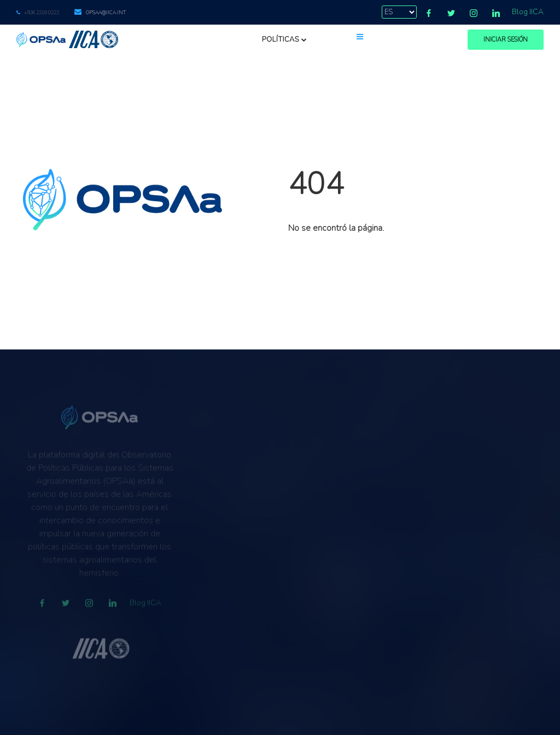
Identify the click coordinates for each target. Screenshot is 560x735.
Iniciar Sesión (506, 40)
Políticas (285, 39)
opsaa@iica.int (106, 13)
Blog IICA (528, 12)
